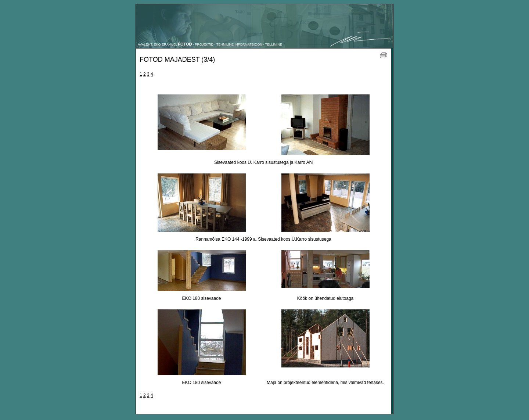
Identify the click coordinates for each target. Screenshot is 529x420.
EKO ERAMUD (165, 44)
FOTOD (185, 44)
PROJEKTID (204, 44)
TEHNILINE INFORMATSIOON (239, 44)
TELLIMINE (274, 44)
